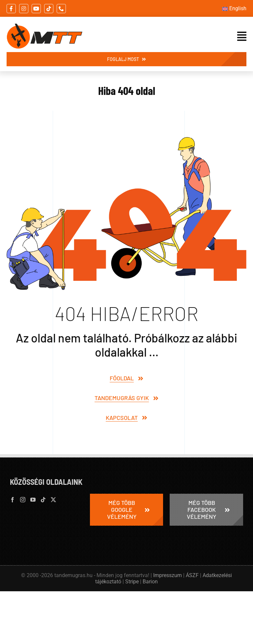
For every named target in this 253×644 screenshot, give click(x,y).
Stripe (132, 582)
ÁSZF (192, 575)
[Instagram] (23, 500)
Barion (150, 582)
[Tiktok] (43, 500)
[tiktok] (49, 9)
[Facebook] (13, 500)
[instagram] (24, 9)
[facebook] (11, 9)
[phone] (61, 9)
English (238, 8)
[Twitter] (53, 500)
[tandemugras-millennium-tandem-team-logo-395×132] (44, 26)
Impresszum (168, 575)
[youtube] (36, 9)
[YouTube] (33, 500)
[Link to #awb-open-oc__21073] (242, 36)
